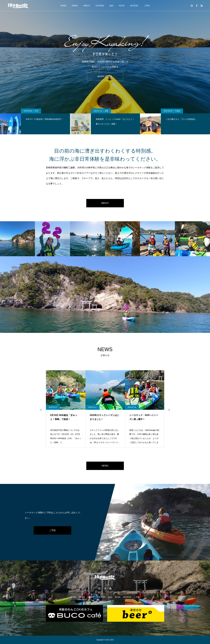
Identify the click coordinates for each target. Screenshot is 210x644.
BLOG (122, 6)
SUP (37, 111)
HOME (63, 6)
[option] (105, 57)
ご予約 (147, 6)
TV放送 (178, 111)
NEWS (75, 6)
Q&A (112, 6)
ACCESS (134, 6)
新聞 (106, 111)
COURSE (100, 6)
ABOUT (87, 6)
